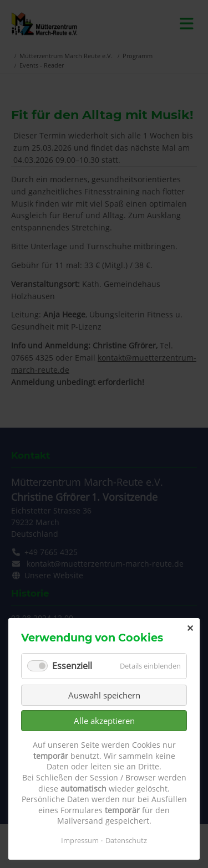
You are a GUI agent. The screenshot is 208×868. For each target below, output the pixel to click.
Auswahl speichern (104, 695)
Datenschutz (126, 840)
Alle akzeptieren (104, 721)
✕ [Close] (190, 628)
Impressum (80, 840)
